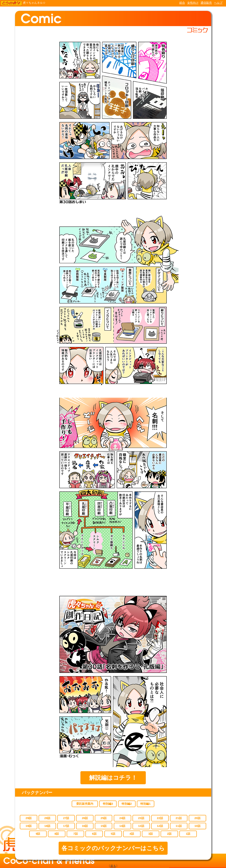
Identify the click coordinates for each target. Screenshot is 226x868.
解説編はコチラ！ (113, 778)
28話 (47, 818)
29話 (29, 818)
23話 (141, 818)
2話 (169, 834)
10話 (197, 826)
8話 (57, 834)
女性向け (193, 3)
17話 (66, 826)
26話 (85, 818)
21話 (179, 818)
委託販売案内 (85, 804)
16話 (85, 826)
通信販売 (206, 3)
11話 (179, 826)
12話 (160, 826)
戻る (113, 866)
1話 (188, 834)
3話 (150, 834)
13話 (141, 826)
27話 (66, 818)
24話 (122, 818)
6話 (94, 834)
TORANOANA (11, 3)
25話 (104, 818)
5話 (113, 834)
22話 (160, 818)
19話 (29, 826)
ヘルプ (218, 3)
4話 (132, 834)
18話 (47, 826)
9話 (38, 834)
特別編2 (127, 804)
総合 (182, 3)
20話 (197, 818)
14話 (122, 826)
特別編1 (145, 804)
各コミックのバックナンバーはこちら (113, 848)
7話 (75, 834)
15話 (104, 826)
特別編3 (108, 804)
